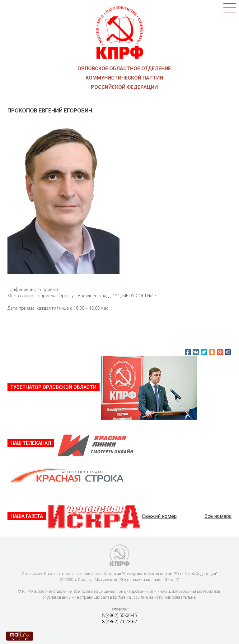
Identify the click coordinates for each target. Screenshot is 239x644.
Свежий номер (159, 516)
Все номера (218, 516)
